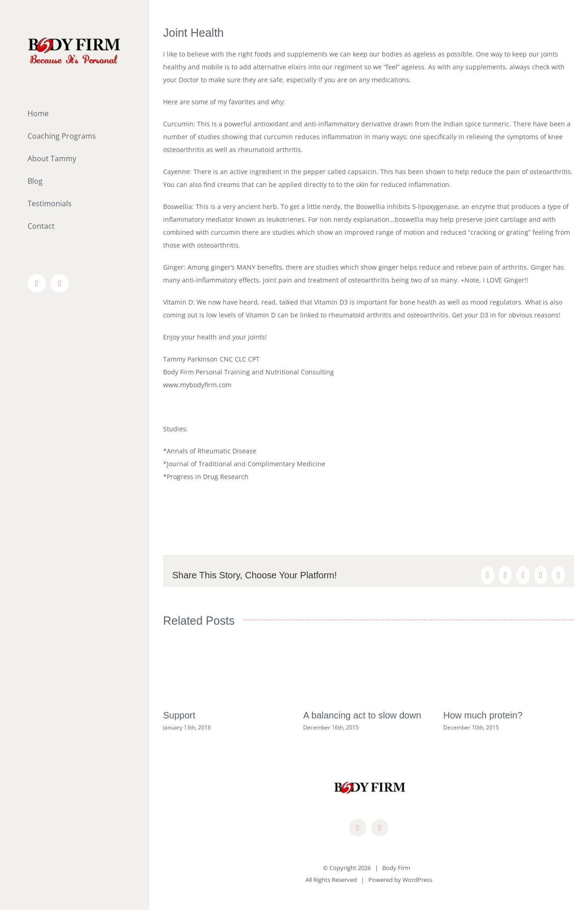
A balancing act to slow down (362, 715)
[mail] (380, 828)
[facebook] (358, 828)
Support (179, 715)
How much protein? (483, 715)
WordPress (417, 880)
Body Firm (396, 868)
